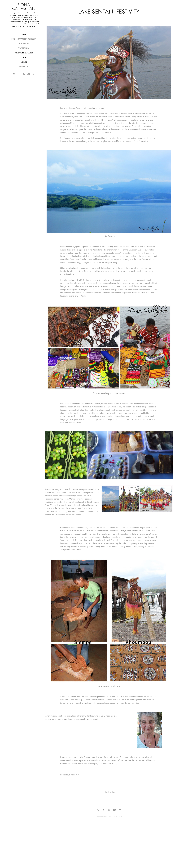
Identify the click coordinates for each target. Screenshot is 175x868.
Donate (24, 62)
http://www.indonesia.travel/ (105, 764)
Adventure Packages (24, 53)
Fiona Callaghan (24, 7)
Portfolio (24, 44)
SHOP (24, 58)
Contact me (24, 67)
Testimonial (24, 48)
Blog (24, 34)
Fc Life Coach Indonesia (24, 39)
